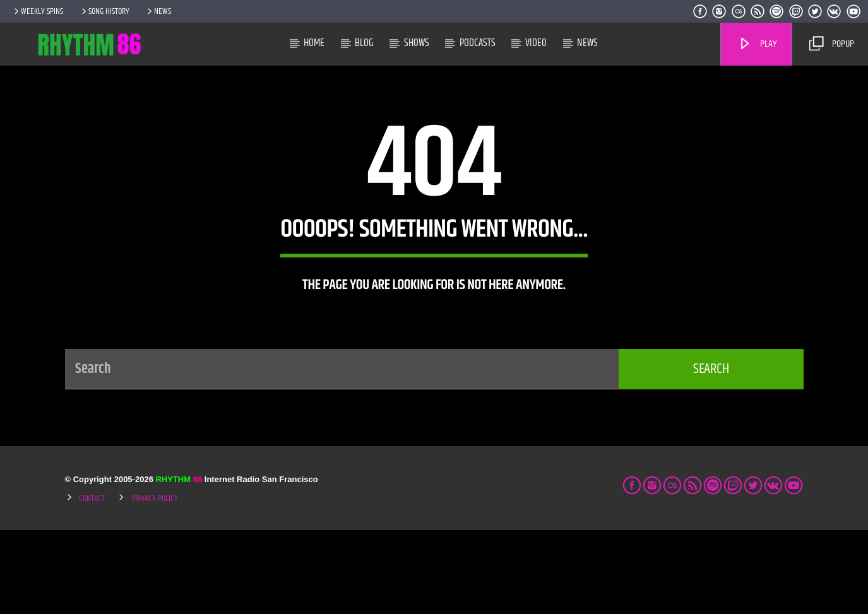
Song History (104, 11)
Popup (831, 44)
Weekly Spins (38, 11)
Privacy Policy (155, 582)
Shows (417, 43)
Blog (364, 43)
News (158, 11)
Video (536, 43)
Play (758, 44)
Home (314, 43)
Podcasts (478, 43)
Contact (92, 582)
